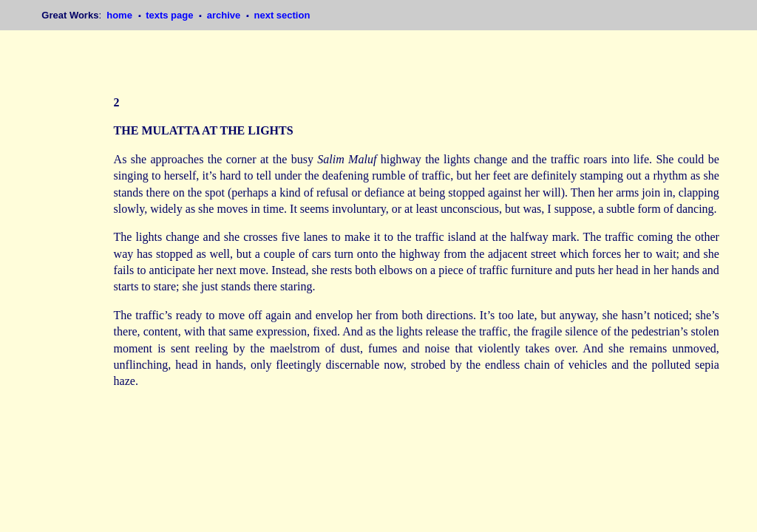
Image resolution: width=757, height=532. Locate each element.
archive (225, 15)
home (120, 15)
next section (282, 15)
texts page (171, 15)
